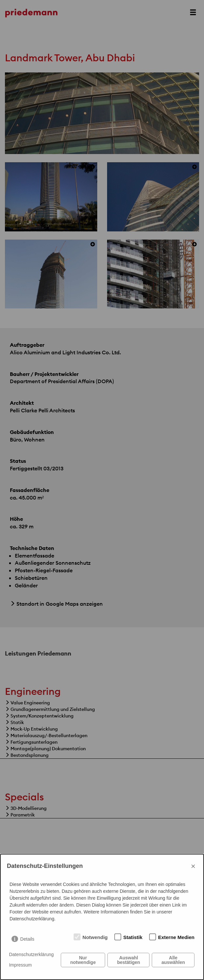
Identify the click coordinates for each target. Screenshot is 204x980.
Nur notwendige (83, 960)
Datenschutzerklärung (31, 954)
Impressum (20, 965)
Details (27, 939)
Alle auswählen (173, 960)
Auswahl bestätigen (128, 960)
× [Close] (193, 866)
